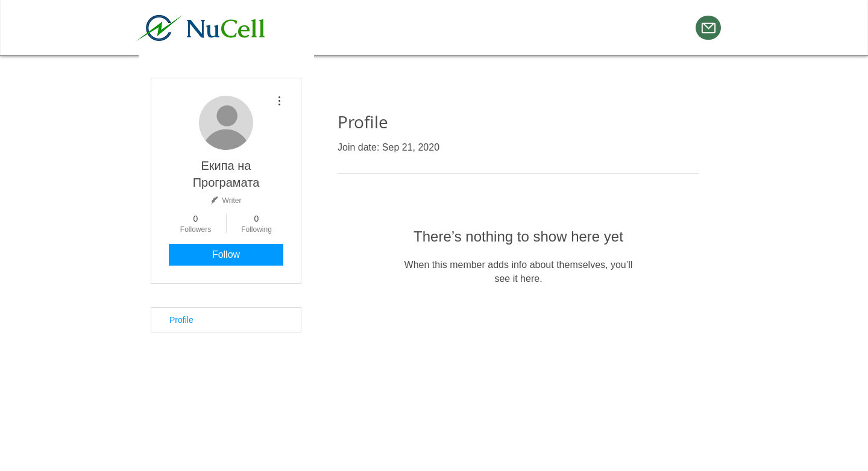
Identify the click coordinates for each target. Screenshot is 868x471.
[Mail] (708, 28)
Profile (181, 320)
